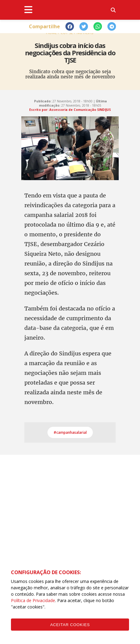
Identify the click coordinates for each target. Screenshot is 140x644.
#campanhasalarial (70, 432)
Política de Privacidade (33, 600)
